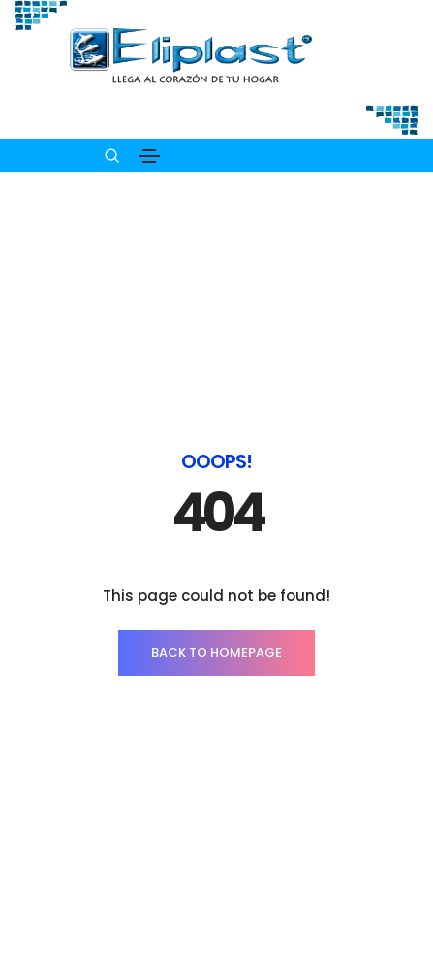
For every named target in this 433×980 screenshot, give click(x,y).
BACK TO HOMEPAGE (216, 511)
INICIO (216, 900)
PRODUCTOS (216, 939)
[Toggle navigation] (149, 156)
